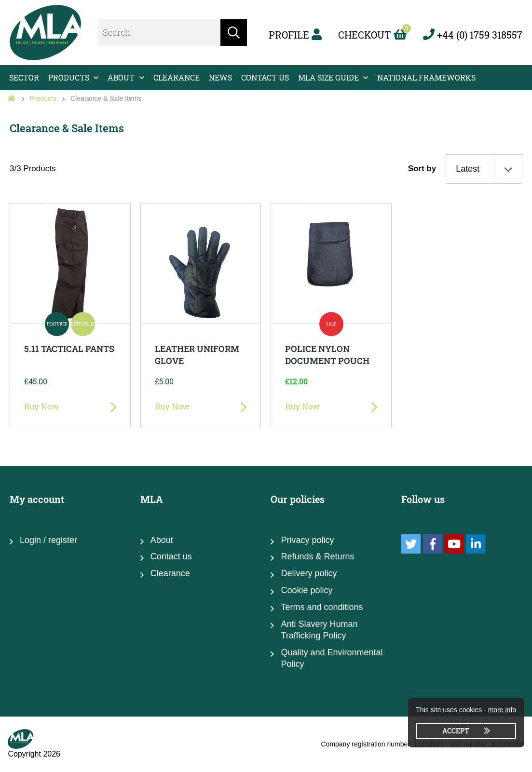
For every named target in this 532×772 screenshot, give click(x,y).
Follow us (423, 499)
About (121, 77)
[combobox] (484, 169)
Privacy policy (307, 540)
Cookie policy (307, 590)
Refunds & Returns (317, 556)
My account (37, 499)
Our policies (298, 499)
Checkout (372, 35)
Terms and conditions (322, 607)
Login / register (48, 540)
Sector (24, 77)
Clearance (177, 77)
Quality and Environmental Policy (332, 658)
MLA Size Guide (328, 77)
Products (69, 77)
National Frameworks (426, 77)
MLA (152, 499)
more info (502, 710)
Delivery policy (309, 573)
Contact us (265, 77)
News (220, 77)
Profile (295, 35)
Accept (456, 731)
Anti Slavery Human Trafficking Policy (319, 630)
